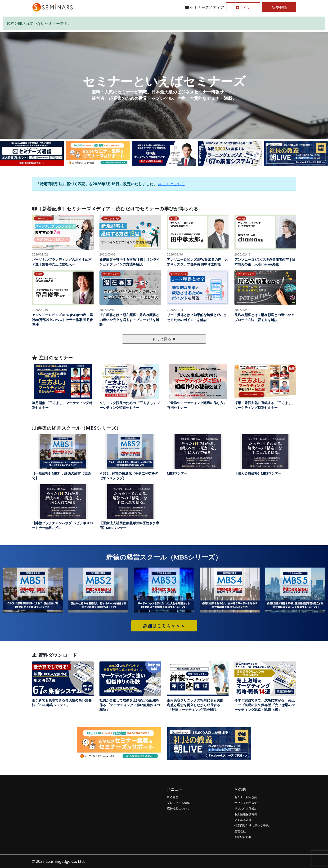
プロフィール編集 (178, 803)
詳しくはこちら (171, 184)
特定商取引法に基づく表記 (252, 826)
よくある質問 (243, 820)
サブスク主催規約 (246, 809)
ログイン (243, 7)
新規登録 (279, 7)
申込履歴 (173, 797)
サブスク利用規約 (246, 803)
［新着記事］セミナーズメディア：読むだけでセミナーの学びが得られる (115, 209)
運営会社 (240, 831)
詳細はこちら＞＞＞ (164, 626)
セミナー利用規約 (246, 797)
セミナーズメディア (204, 7)
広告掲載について (178, 809)
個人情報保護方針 (246, 814)
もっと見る (164, 339)
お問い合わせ (243, 837)
